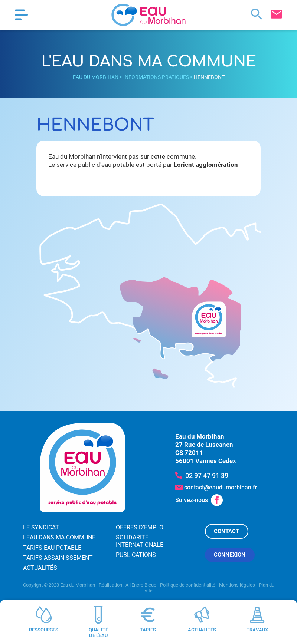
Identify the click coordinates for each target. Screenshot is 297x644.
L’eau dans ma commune (59, 537)
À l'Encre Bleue (141, 585)
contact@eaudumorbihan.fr (221, 487)
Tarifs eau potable (52, 548)
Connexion (230, 555)
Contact (226, 531)
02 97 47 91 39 (207, 475)
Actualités (40, 568)
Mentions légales (237, 585)
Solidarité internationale (140, 541)
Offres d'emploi (140, 527)
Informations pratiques (156, 77)
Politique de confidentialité (188, 585)
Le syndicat (41, 527)
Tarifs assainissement (58, 558)
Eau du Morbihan (96, 77)
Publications (136, 555)
